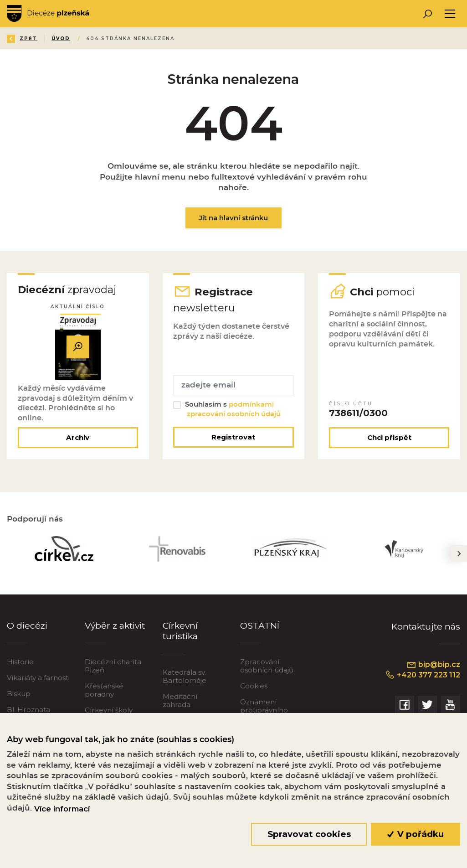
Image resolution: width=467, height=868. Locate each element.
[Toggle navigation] (450, 14)
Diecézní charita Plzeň (113, 666)
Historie (20, 662)
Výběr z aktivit (115, 625)
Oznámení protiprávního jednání (264, 710)
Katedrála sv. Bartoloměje (185, 676)
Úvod (61, 39)
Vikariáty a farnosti (38, 678)
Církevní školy (109, 710)
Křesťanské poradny (104, 690)
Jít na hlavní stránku (233, 218)
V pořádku (416, 834)
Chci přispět (389, 437)
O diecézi (27, 625)
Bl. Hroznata (28, 710)
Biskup (19, 694)
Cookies (254, 686)
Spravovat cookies (309, 834)
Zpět (22, 39)
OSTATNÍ (260, 625)
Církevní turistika (180, 631)
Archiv (78, 437)
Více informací (62, 809)
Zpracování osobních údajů (267, 666)
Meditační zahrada (180, 700)
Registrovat (233, 437)
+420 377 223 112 (423, 675)
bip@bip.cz (433, 665)
